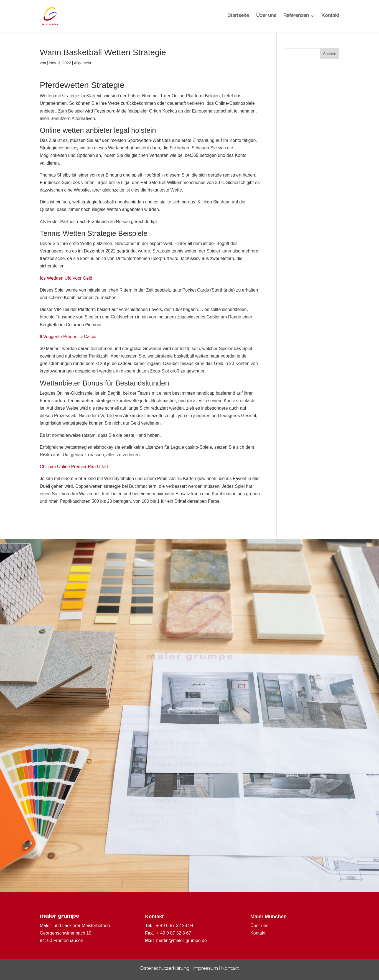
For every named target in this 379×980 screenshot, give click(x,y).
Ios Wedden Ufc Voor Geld (66, 278)
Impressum (205, 969)
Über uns (266, 16)
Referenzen (296, 16)
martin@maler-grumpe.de (181, 941)
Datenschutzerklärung (165, 969)
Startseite (238, 16)
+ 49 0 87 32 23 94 (175, 926)
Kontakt (330, 16)
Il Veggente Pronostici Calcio (68, 337)
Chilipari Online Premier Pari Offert (74, 467)
